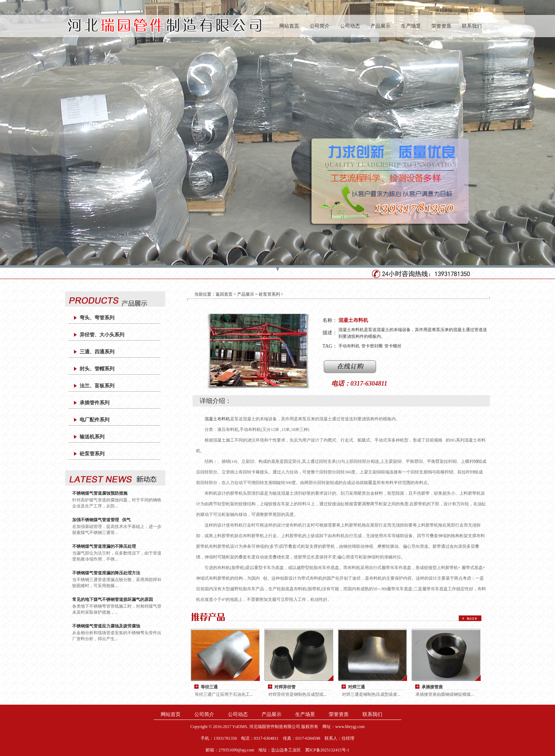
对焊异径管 (285, 687)
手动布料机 (349, 346)
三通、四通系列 (97, 352)
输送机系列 (92, 437)
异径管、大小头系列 (102, 335)
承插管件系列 (95, 403)
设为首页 (469, 10)
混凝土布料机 (217, 419)
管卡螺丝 (393, 346)
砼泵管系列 (92, 454)
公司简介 (320, 26)
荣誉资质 (441, 26)
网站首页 (289, 26)
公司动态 (350, 26)
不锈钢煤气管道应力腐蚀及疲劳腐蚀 (106, 626)
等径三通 (209, 687)
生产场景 (411, 26)
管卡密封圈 (372, 346)
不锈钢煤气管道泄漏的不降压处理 (104, 546)
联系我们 (472, 26)
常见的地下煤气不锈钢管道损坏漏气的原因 (113, 599)
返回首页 (224, 294)
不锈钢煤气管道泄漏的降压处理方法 (106, 573)
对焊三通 (356, 687)
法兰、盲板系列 (97, 386)
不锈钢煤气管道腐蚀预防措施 (100, 493)
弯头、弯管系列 (97, 318)
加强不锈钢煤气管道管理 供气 (101, 520)
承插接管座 (432, 687)
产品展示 (381, 26)
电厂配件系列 (95, 420)
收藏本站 (444, 10)
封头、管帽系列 (97, 369)
